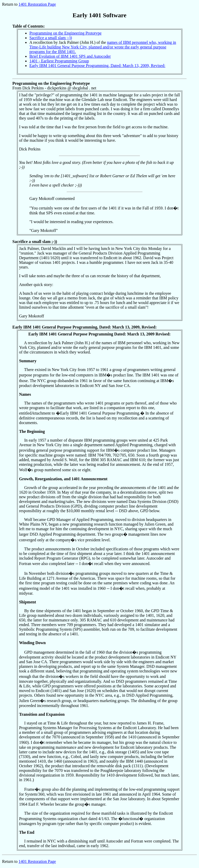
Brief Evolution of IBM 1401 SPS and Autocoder (70, 56)
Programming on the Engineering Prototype (65, 33)
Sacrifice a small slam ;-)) (51, 38)
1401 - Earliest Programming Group (59, 61)
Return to (10, 861)
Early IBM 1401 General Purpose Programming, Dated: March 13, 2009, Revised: (97, 66)
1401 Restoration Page (37, 4)
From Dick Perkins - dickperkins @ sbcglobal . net (97, 158)
